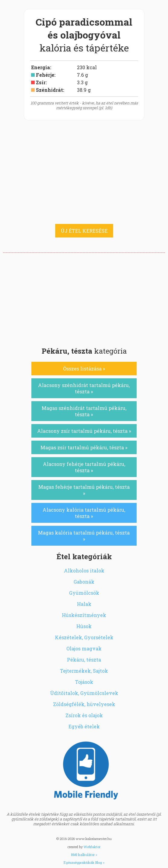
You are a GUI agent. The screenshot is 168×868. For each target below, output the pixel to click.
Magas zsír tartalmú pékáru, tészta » (84, 447)
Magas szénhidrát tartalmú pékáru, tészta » (84, 411)
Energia (41, 67)
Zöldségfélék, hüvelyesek (84, 704)
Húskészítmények (84, 615)
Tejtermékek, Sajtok (84, 671)
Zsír (41, 82)
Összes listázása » (84, 369)
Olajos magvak (84, 648)
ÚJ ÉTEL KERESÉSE (84, 231)
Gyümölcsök (84, 593)
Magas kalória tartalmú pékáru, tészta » (84, 536)
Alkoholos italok (84, 570)
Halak (84, 604)
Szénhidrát (49, 90)
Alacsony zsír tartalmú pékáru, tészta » (84, 431)
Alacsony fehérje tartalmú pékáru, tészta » (84, 467)
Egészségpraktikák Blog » (84, 862)
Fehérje (45, 75)
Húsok (84, 626)
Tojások (84, 682)
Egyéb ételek (84, 726)
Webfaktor (92, 847)
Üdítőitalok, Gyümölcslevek (84, 693)
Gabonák (84, 582)
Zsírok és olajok (84, 715)
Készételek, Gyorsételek (84, 637)
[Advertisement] (84, 298)
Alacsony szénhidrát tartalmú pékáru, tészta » (84, 388)
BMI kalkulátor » (84, 855)
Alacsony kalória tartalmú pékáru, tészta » (84, 513)
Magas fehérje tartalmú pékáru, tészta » (84, 490)
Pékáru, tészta (84, 660)
